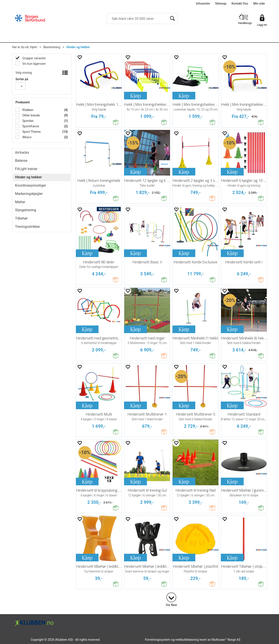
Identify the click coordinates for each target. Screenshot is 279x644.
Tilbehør (21, 218)
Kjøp (135, 95)
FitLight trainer (26, 169)
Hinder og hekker (78, 47)
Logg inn (262, 25)
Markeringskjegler (29, 194)
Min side (259, 3)
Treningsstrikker (27, 227)
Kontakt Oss (240, 3)
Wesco (27, 137)
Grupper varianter (34, 58)
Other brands (31, 115)
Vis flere (171, 605)
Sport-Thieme (31, 132)
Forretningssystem (158, 640)
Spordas (28, 121)
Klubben (27, 110)
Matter (20, 202)
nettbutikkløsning (187, 640)
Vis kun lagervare (34, 64)
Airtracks (22, 152)
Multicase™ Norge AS (226, 640)
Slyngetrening (26, 210)
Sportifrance (30, 126)
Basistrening (52, 47)
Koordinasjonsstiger (31, 185)
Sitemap (221, 3)
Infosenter (203, 3)
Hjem (34, 47)
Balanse (21, 161)
